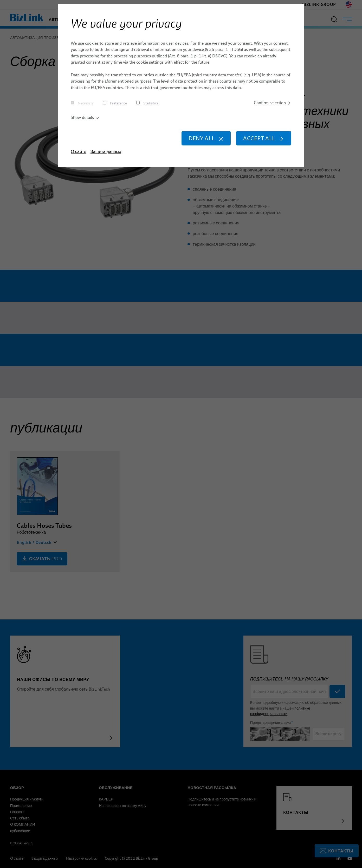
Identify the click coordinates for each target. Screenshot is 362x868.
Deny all (206, 138)
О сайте (78, 151)
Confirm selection (273, 103)
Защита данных (106, 151)
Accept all (264, 138)
